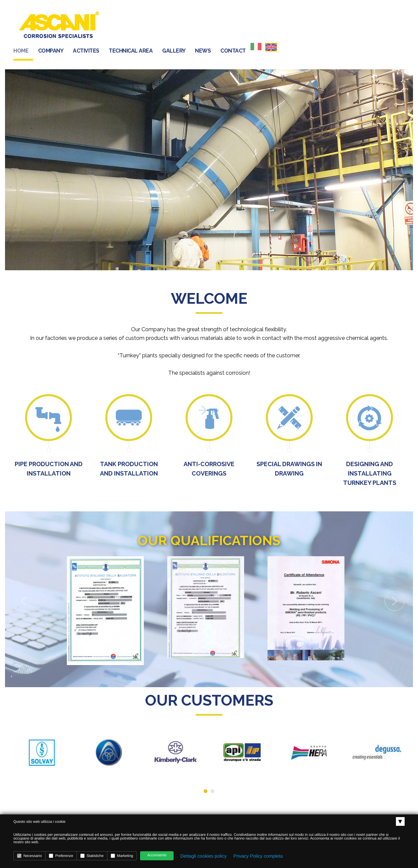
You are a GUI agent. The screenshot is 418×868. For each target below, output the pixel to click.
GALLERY (298, 25)
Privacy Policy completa (258, 856)
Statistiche (92, 856)
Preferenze (61, 856)
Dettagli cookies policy (203, 856)
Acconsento (157, 855)
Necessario (29, 856)
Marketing (122, 856)
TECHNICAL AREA (254, 25)
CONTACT (357, 25)
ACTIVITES (210, 25)
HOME (145, 25)
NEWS (327, 25)
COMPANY (175, 25)
